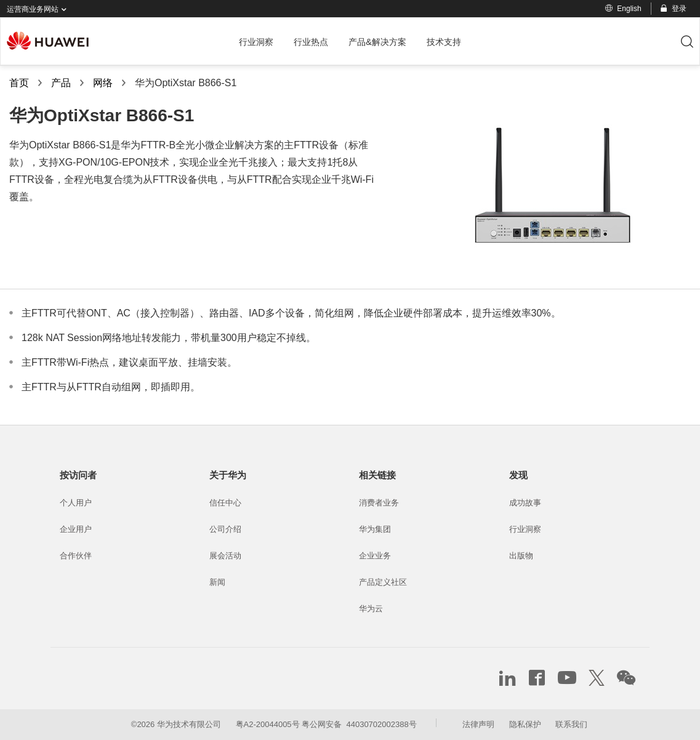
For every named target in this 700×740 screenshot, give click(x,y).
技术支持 (444, 42)
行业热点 (311, 42)
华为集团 (375, 529)
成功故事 (525, 503)
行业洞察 (256, 42)
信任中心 (225, 503)
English (623, 9)
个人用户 (76, 503)
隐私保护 (525, 724)
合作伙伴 (76, 556)
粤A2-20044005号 (268, 724)
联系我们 (571, 724)
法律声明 (478, 724)
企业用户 (76, 529)
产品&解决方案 (377, 42)
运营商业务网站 (39, 10)
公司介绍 (225, 529)
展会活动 (225, 556)
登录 (673, 9)
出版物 (521, 556)
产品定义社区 (383, 582)
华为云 (371, 609)
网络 (103, 83)
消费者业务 (379, 503)
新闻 (217, 582)
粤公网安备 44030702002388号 (359, 724)
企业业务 (375, 556)
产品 (61, 83)
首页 (19, 83)
